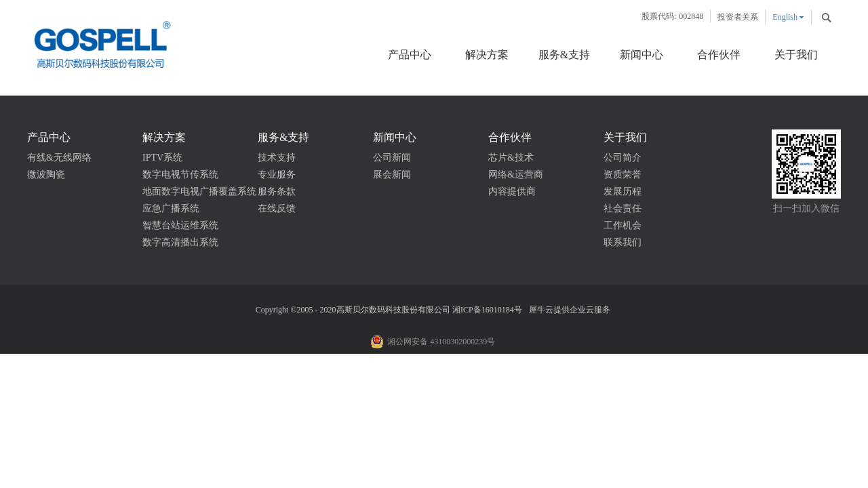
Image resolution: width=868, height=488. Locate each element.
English (785, 17)
